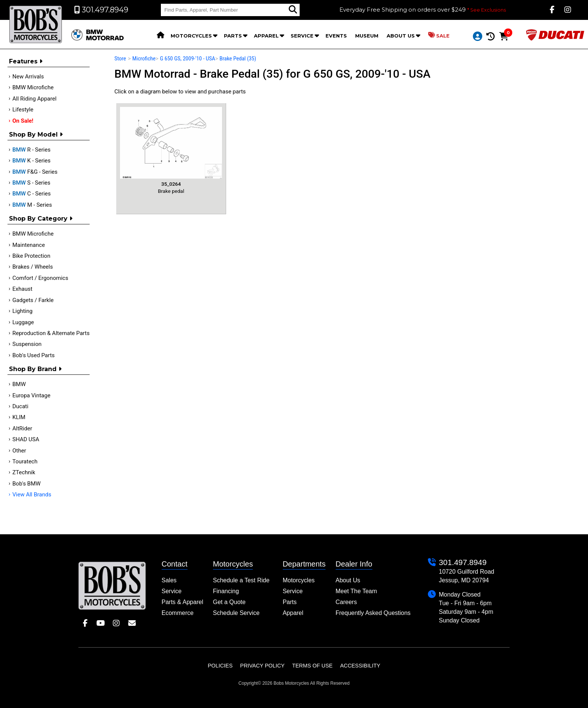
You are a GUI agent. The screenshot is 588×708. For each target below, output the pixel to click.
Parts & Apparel (182, 602)
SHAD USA (26, 439)
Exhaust (22, 289)
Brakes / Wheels (33, 267)
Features (26, 61)
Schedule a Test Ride (241, 580)
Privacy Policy (262, 666)
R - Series (31, 150)
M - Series (32, 205)
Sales (169, 580)
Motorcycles (191, 36)
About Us (401, 36)
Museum (367, 36)
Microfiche (144, 59)
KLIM (19, 417)
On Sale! (23, 121)
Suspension (27, 344)
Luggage (23, 322)
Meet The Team (356, 591)
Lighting (22, 311)
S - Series (31, 183)
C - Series (31, 194)
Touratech (25, 461)
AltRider (22, 428)
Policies (220, 666)
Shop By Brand (35, 369)
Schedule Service (236, 613)
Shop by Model (36, 135)
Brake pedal (171, 150)
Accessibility (360, 666)
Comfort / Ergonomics (40, 278)
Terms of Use (312, 666)
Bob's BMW (26, 484)
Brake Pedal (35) (238, 59)
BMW (19, 384)
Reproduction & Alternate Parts (51, 333)
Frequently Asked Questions (373, 613)
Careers (346, 602)
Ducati (20, 406)
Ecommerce (178, 613)
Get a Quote (229, 602)
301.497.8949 (463, 562)
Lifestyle (23, 110)
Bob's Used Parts (34, 355)
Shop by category (41, 219)
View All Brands (32, 495)
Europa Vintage (31, 395)
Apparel (266, 36)
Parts (233, 36)
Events (336, 36)
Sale (439, 35)
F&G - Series (35, 172)
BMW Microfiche (33, 87)
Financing (226, 591)
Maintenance (29, 245)
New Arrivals (28, 77)
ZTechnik (24, 472)
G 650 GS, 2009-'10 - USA (187, 59)
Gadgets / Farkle (33, 300)
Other (19, 451)
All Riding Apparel (34, 99)
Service (302, 36)
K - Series (31, 161)
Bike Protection (31, 256)
